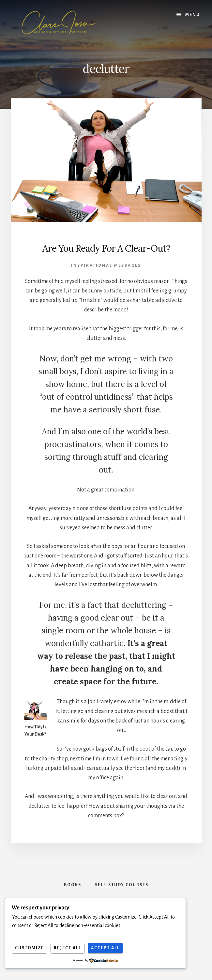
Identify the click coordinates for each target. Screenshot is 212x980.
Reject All (68, 948)
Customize (30, 948)
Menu (193, 15)
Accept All (105, 948)
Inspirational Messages (106, 266)
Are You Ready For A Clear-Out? (106, 248)
